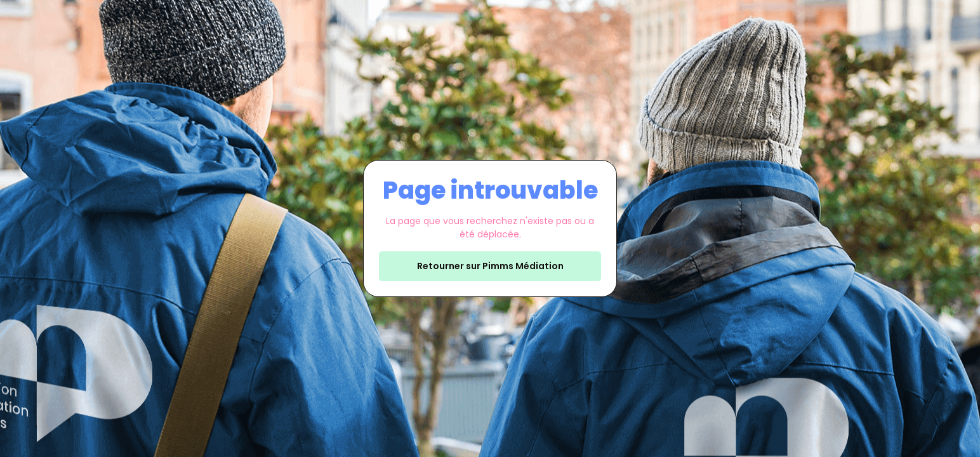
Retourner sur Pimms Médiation (490, 266)
